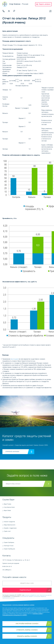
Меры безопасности (10, 525)
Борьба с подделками (10, 528)
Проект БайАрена (9, 543)
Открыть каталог (12, 452)
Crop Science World (9, 507)
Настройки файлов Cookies (27, 624)
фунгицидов (15, 359)
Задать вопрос (45, 4)
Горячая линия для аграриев (26, 566)
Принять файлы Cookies (27, 636)
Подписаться (25, 590)
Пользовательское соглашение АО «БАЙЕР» (15, 615)
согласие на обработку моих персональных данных (38, 595)
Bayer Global (7, 511)
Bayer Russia (8, 504)
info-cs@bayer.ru (7, 570)
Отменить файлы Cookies (27, 630)
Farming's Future (9, 546)
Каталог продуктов (9, 522)
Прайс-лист (7, 531)
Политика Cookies (37, 614)
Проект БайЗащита (9, 549)
